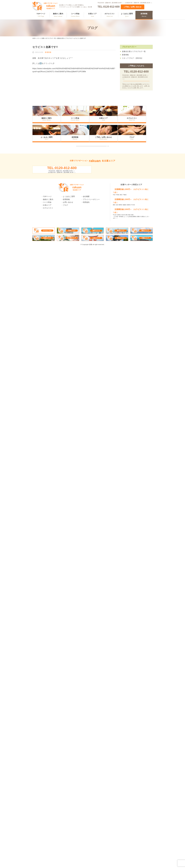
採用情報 (144, 15)
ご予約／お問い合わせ (133, 7)
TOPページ (41, 15)
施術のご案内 (58, 15)
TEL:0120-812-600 (109, 7)
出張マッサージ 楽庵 (38, 38)
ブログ (138, 142)
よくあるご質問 (127, 15)
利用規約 (86, 214)
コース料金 (75, 15)
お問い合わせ (68, 214)
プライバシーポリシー (91, 211)
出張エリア (92, 15)
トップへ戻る (92, 152)
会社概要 (86, 208)
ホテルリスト (110, 15)
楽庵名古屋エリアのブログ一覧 (134, 51)
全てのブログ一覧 (51, 38)
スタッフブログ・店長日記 (132, 58)
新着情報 (125, 55)
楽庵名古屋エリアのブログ (65, 38)
